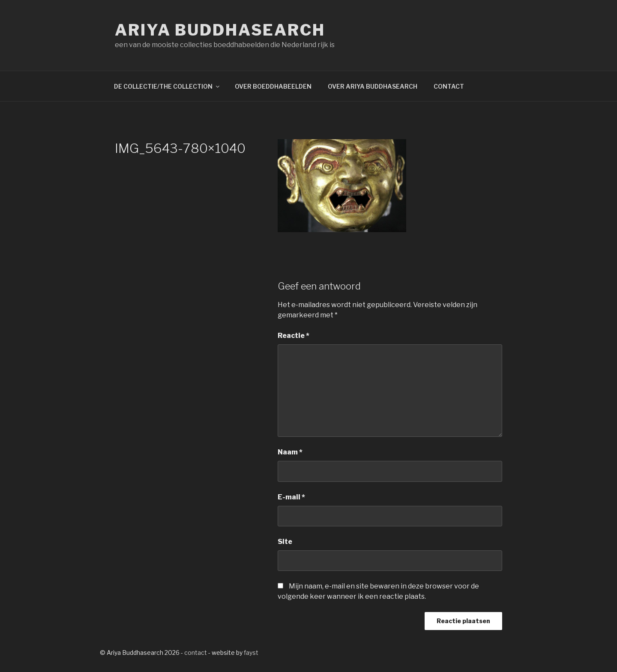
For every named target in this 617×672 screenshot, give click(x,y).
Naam (290, 452)
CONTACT (449, 86)
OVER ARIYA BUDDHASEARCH (373, 86)
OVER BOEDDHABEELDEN (273, 86)
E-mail (291, 497)
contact (196, 653)
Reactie (294, 336)
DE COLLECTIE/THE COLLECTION (167, 86)
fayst (251, 653)
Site (285, 542)
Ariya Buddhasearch (220, 30)
